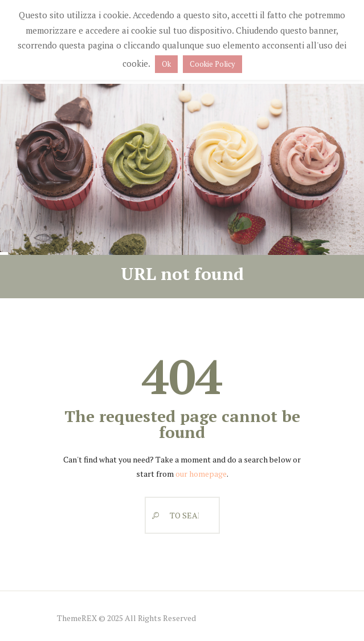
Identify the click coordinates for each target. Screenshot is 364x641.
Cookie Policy (212, 64)
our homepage (201, 474)
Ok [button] (166, 64)
